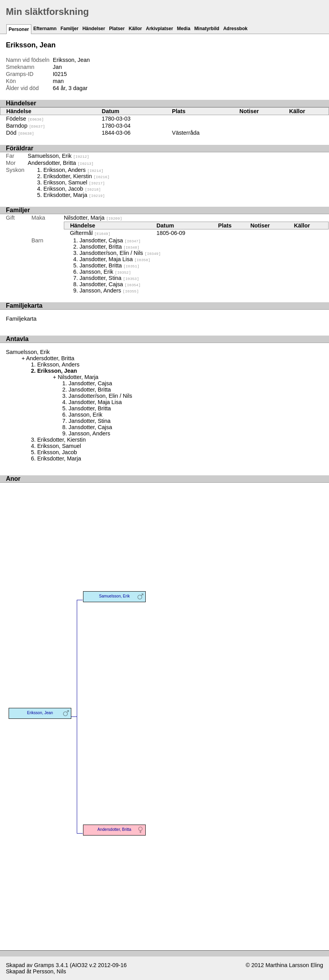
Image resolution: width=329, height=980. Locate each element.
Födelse (25, 119)
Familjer (69, 29)
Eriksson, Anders (73, 170)
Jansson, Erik (105, 272)
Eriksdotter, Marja (74, 195)
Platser (117, 29)
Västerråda (186, 133)
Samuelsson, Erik (59, 156)
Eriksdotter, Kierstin (77, 176)
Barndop (26, 126)
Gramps (44, 965)
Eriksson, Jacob (72, 189)
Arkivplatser (159, 29)
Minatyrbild (207, 29)
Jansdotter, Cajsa (110, 240)
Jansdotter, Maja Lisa (115, 259)
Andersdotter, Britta (61, 163)
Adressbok (235, 29)
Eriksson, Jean (40, 713)
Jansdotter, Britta (109, 247)
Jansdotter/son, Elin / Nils (120, 253)
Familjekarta (21, 319)
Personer (19, 29)
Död (20, 133)
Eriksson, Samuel (74, 182)
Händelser (94, 29)
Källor (135, 29)
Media (184, 29)
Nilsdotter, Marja (93, 218)
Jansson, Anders (109, 291)
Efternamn (45, 29)
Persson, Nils (50, 971)
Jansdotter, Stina (109, 278)
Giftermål (90, 233)
